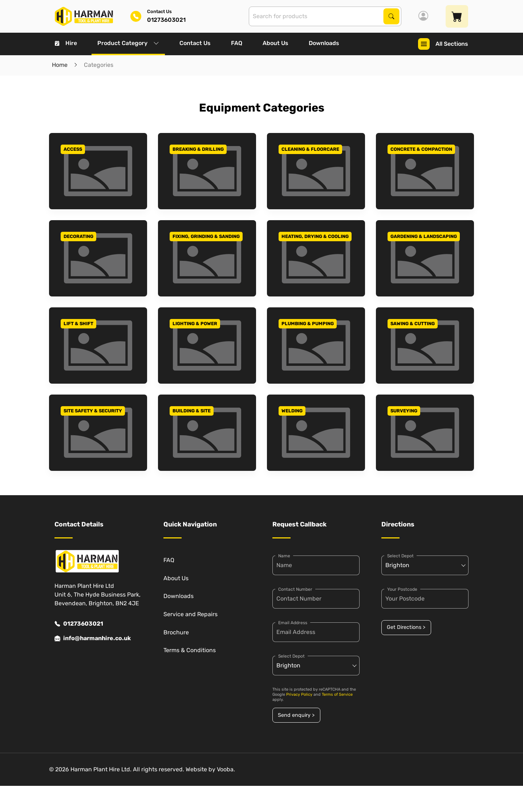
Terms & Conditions (190, 650)
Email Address (293, 623)
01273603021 (79, 624)
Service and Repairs (190, 614)
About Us (275, 43)
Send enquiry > (296, 715)
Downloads (324, 43)
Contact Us (195, 43)
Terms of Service (337, 694)
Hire (66, 43)
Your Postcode (402, 589)
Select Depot (291, 656)
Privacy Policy (299, 694)
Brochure (176, 632)
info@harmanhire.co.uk (93, 638)
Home (60, 65)
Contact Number (295, 589)
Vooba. (226, 769)
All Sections (443, 44)
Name (284, 556)
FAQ (237, 43)
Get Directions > (406, 627)
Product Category (128, 43)
